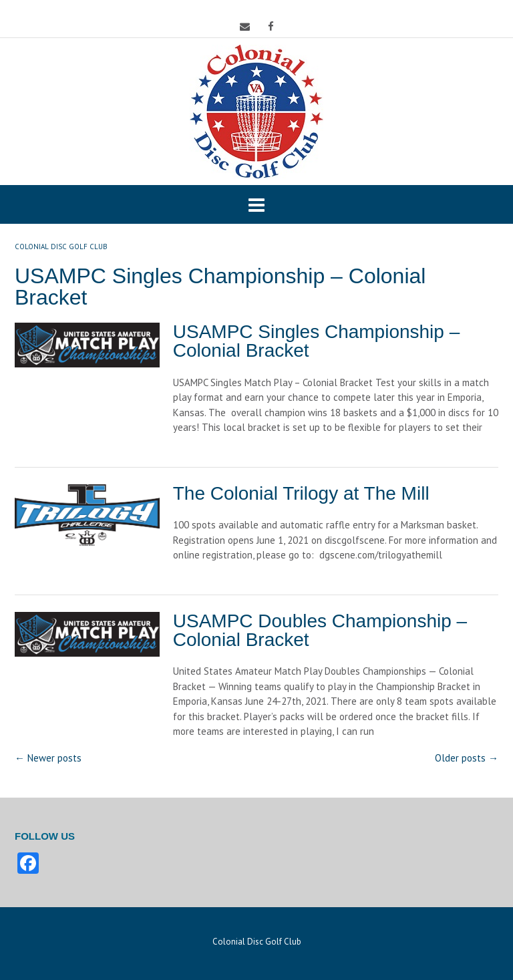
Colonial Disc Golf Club (257, 942)
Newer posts (48, 758)
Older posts (467, 758)
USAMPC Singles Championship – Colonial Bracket (317, 341)
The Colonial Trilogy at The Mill (301, 493)
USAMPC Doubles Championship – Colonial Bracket (320, 630)
